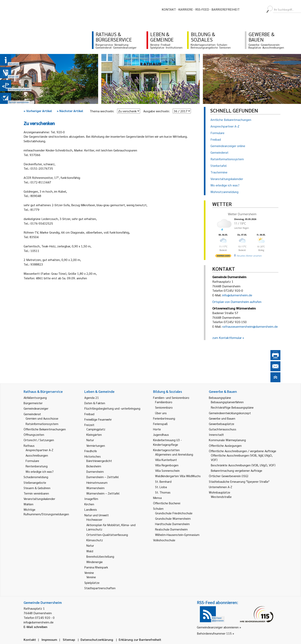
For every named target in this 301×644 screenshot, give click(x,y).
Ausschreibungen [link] (37, 455)
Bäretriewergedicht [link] (99, 461)
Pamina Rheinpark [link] (96, 567)
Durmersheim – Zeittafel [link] (103, 477)
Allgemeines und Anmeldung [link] (174, 454)
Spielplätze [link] (92, 583)
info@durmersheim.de (237, 295)
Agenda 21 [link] (92, 398)
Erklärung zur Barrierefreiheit (140, 640)
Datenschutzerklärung (97, 640)
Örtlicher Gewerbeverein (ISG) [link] (229, 476)
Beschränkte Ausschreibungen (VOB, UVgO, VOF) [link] (243, 465)
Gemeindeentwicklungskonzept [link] (230, 413)
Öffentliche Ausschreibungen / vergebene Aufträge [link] (243, 451)
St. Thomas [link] (163, 492)
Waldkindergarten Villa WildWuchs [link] (178, 476)
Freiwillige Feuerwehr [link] (98, 419)
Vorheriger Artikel (38, 111)
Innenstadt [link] (216, 434)
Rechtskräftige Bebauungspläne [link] (232, 407)
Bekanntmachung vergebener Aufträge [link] (237, 470)
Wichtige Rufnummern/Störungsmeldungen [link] (46, 512)
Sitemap (69, 640)
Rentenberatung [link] (37, 466)
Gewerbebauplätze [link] (222, 424)
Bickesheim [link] (94, 466)
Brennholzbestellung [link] (100, 556)
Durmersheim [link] (95, 471)
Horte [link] (157, 429)
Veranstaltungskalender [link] (39, 499)
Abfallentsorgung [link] (35, 398)
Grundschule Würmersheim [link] (173, 518)
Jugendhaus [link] (161, 434)
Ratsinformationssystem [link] (42, 424)
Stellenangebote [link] (35, 482)
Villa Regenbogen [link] (167, 465)
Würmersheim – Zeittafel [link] (103, 493)
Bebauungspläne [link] (220, 398)
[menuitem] (246, 9)
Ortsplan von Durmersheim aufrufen (237, 302)
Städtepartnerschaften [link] (100, 588)
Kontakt (169, 9)
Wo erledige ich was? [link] (40, 471)
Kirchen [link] (89, 504)
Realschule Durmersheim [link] (171, 529)
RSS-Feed (202, 9)
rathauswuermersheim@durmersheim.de (250, 326)
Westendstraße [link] (221, 497)
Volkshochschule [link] (164, 540)
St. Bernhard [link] (163, 481)
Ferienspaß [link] (160, 424)
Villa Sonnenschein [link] (167, 470)
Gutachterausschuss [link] (223, 429)
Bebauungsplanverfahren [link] (227, 402)
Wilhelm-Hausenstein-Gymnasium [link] (177, 535)
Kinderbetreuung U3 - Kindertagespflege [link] (167, 442)
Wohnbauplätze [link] (220, 492)
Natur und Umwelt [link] (97, 515)
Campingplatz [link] (96, 429)
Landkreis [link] (91, 509)
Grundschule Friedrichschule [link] (174, 513)
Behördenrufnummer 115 (214, 633)
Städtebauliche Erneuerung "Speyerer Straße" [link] (239, 481)
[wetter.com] (223, 256)
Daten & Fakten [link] (95, 403)
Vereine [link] (91, 577)
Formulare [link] (32, 461)
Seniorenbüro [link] (164, 407)
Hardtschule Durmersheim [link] (172, 524)
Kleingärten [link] (94, 434)
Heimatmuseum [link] (97, 482)
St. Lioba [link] (161, 487)
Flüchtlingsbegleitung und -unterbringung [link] (112, 408)
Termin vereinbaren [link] (36, 493)
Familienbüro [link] (164, 402)
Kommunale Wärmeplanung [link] (227, 440)
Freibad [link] (89, 414)
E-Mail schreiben (35, 627)
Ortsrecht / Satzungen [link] (39, 440)
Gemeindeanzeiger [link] (36, 408)
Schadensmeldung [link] (36, 477)
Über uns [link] (161, 413)
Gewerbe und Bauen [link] (222, 418)
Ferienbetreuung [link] (164, 418)
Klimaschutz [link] (95, 540)
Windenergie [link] (95, 562)
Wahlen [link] (28, 504)
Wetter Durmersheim (242, 214)
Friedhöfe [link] (91, 451)
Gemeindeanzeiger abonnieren (218, 627)
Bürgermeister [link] (33, 403)
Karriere (186, 9)
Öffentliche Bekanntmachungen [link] (45, 429)
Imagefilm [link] (91, 499)
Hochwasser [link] (94, 519)
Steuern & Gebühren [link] (37, 488)
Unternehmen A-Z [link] (221, 487)
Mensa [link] (157, 498)
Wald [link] (90, 551)
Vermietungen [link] (96, 445)
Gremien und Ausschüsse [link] (42, 418)
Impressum (49, 640)
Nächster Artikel (70, 111)
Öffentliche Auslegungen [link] (225, 445)
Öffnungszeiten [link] (34, 434)
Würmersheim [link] (95, 488)
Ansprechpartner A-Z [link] (39, 450)
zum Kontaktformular (227, 338)
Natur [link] (90, 440)
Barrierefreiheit (226, 9)
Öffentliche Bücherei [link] (167, 503)
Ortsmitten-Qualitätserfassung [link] (107, 535)
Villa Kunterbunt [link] (166, 460)
